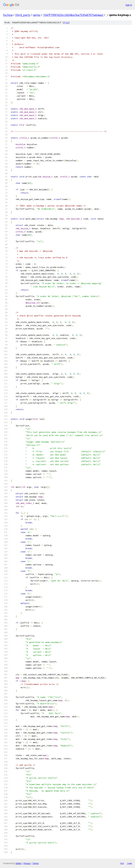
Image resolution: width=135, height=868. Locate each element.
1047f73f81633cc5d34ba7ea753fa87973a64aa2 (73, 15)
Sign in (129, 5)
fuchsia (8, 15)
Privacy (27, 863)
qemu (37, 15)
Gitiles (19, 863)
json (129, 863)
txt (122, 863)
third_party (23, 15)
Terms (36, 863)
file (66, 23)
